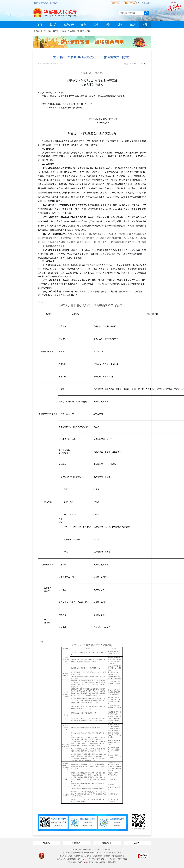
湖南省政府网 (45, 3)
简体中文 (141, 3)
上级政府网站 (46, 843)
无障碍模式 (116, 3)
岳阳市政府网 (54, 3)
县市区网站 (76, 843)
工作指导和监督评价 (77, 31)
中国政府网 (37, 3)
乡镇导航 (137, 843)
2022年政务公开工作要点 (60, 31)
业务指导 (88, 31)
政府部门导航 (107, 843)
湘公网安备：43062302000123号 (96, 862)
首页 (45, 31)
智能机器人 (148, 3)
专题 (49, 31)
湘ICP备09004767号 (76, 862)
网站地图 (112, 862)
